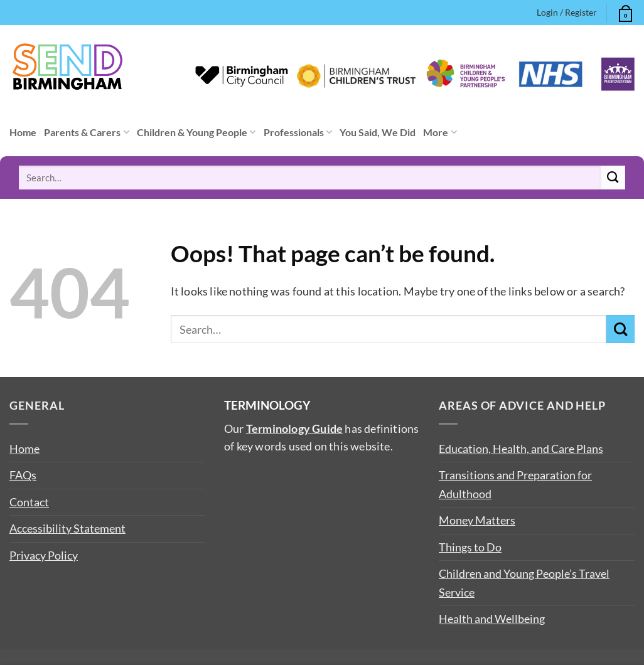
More (440, 132)
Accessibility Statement (67, 528)
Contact (29, 502)
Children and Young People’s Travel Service (524, 583)
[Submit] (613, 178)
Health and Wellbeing (492, 619)
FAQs (23, 475)
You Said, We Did (378, 132)
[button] (624, 12)
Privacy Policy (44, 555)
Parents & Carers (86, 132)
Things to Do (470, 547)
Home (23, 132)
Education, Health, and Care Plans (521, 449)
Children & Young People (196, 132)
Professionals (298, 132)
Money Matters (477, 520)
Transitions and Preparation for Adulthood (515, 484)
